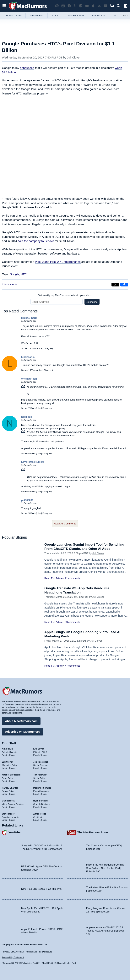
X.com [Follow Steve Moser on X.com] (12, 820)
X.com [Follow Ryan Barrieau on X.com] (43, 807)
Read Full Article (54, 578)
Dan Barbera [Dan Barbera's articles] (8, 801)
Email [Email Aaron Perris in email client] (36, 820)
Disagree (48, 348)
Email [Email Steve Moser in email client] (5, 820)
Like (40, 348)
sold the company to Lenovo (36, 241)
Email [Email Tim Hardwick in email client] (36, 781)
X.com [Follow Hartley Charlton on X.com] (12, 794)
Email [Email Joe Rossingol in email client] (36, 768)
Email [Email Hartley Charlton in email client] (5, 794)
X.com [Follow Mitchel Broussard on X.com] (12, 781)
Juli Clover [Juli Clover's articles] (7, 762)
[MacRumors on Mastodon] (81, 6)
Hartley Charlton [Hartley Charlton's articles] (10, 788)
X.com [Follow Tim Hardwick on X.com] (43, 781)
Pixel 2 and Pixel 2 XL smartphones (58, 262)
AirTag (117, 15)
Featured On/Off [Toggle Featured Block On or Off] (11, 963)
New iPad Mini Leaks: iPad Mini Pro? (42, 889)
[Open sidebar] (126, 6)
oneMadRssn (29, 379)
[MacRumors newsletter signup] (106, 6)
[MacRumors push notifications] (93, 6)
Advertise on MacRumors (22, 732)
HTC (24, 274)
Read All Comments (65, 524)
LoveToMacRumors (33, 462)
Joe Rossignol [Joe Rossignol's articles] (41, 762)
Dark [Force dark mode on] (74, 963)
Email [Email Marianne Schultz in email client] (36, 794)
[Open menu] (4, 6)
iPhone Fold (37, 15)
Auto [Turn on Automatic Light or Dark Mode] (62, 963)
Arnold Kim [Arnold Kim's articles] (8, 749)
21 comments (72, 578)
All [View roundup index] (126, 15)
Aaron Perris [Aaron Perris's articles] (40, 814)
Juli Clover (74, 57)
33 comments (72, 622)
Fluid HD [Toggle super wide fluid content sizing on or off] (52, 963)
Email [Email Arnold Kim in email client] (5, 755)
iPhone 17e (99, 15)
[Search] (120, 6)
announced (27, 68)
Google (14, 274)
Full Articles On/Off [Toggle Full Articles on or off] (30, 963)
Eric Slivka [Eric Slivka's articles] (39, 749)
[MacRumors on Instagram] (63, 6)
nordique (27, 417)
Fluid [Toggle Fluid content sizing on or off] (44, 963)
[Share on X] (115, 285)
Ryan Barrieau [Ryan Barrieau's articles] (41, 801)
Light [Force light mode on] (68, 963)
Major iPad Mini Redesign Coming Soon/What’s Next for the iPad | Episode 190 (105, 868)
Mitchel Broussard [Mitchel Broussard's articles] (11, 775)
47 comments (72, 666)
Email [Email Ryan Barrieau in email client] (36, 807)
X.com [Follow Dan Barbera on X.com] (12, 807)
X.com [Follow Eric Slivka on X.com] (43, 755)
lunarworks (28, 357)
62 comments (9, 284)
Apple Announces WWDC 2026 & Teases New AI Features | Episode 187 (105, 931)
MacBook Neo (76, 15)
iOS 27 (56, 15)
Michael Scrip (29, 318)
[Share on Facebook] (124, 285)
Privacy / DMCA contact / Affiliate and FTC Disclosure (27, 952)
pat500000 (27, 500)
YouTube (14, 832)
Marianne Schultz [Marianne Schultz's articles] (42, 788)
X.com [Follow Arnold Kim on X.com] (12, 755)
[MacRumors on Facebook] (69, 6)
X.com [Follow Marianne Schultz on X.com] (43, 794)
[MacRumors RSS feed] (99, 6)
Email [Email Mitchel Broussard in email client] (5, 781)
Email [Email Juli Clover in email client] (5, 768)
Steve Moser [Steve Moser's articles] (8, 814)
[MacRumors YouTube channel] (87, 6)
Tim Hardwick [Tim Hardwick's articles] (40, 775)
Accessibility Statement (13, 957)
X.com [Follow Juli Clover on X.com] (12, 768)
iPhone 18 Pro (14, 15)
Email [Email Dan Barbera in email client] (5, 807)
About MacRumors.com (21, 721)
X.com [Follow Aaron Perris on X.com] (43, 820)
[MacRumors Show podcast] (57, 6)
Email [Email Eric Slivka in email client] (36, 755)
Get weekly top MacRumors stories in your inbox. (65, 295)
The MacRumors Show (93, 832)
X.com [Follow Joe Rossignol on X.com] (43, 768)
